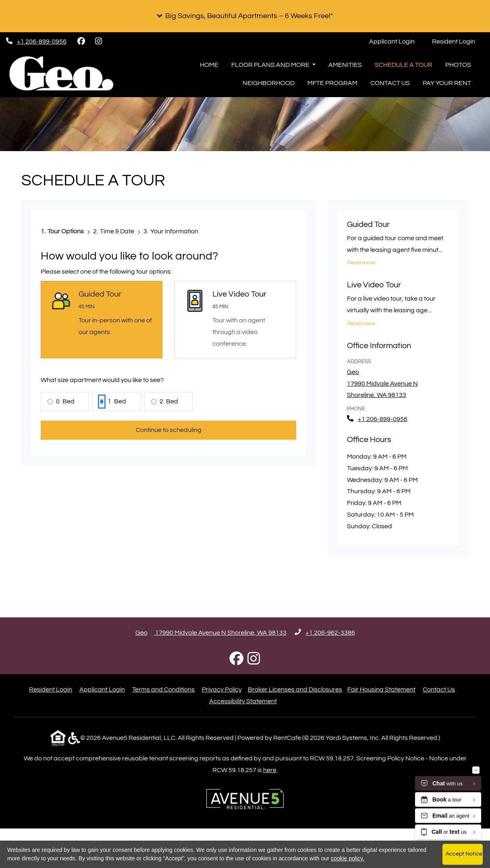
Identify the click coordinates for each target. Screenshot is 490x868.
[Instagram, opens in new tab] (98, 42)
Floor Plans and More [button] (271, 65)
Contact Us (390, 83)
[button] (245, 16)
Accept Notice (464, 854)
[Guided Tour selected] (102, 319)
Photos (458, 65)
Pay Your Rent (447, 83)
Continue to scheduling (169, 430)
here (270, 770)
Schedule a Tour (404, 65)
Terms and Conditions (163, 689)
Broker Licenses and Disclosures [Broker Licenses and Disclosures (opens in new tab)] (295, 689)
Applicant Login (396, 40)
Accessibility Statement (243, 701)
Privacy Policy (222, 689)
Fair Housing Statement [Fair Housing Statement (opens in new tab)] (381, 689)
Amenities (345, 65)
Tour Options (66, 231)
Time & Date (117, 231)
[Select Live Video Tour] (235, 319)
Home (209, 65)
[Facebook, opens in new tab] (81, 42)
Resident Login (458, 40)
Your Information (174, 231)
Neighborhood (269, 83)
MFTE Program (332, 83)
